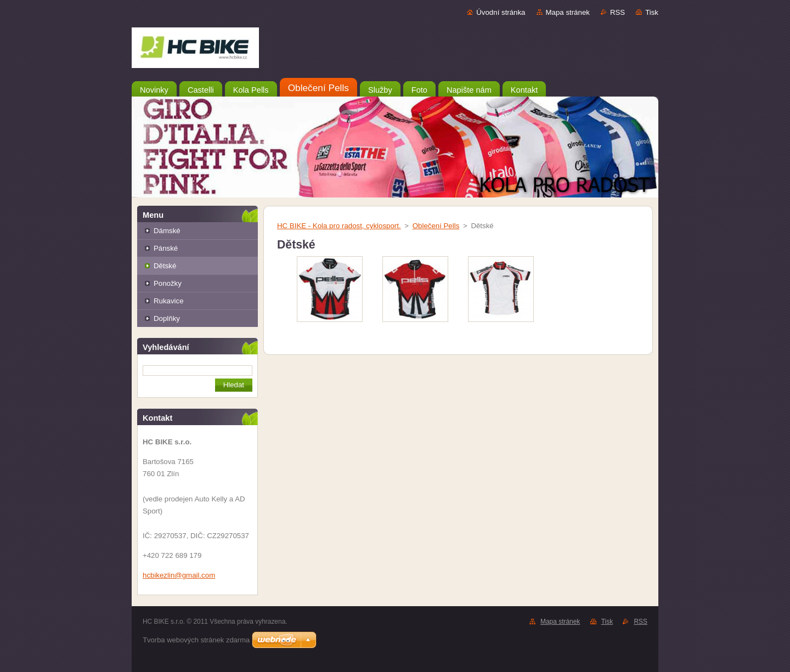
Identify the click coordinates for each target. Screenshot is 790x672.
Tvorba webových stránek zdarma (196, 640)
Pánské (166, 248)
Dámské (167, 231)
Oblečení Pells (436, 226)
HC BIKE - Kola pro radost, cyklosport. (339, 226)
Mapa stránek (568, 12)
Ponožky (168, 283)
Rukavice (169, 301)
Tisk (652, 12)
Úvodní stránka (501, 12)
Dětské (165, 266)
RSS (617, 12)
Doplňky (167, 318)
